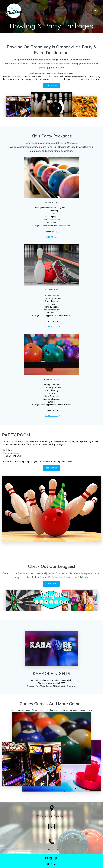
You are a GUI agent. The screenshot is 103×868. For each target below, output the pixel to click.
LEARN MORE (51, 584)
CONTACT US (51, 86)
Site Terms (52, 864)
